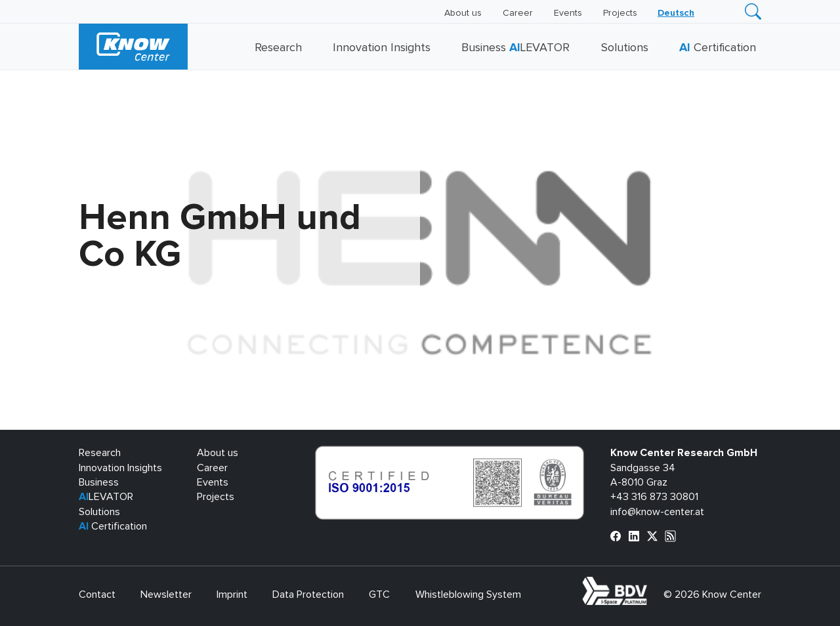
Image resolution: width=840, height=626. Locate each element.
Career (518, 13)
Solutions (625, 48)
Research (278, 48)
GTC (379, 595)
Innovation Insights (382, 48)
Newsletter (166, 595)
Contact (97, 595)
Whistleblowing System (468, 595)
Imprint (232, 595)
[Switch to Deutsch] (676, 13)
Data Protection (308, 595)
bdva (650, 584)
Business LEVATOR (515, 48)
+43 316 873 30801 (654, 497)
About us (463, 13)
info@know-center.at (657, 512)
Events (568, 13)
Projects (620, 13)
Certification (718, 48)
